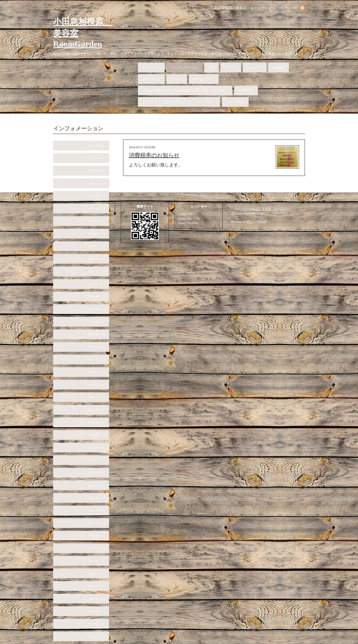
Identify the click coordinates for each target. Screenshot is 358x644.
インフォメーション (184, 67)
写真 (211, 67)
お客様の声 (246, 90)
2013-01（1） (97, 561)
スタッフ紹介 (235, 102)
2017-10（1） (97, 284)
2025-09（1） (97, 145)
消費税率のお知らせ (154, 155)
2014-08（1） (97, 422)
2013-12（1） (97, 485)
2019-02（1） (97, 246)
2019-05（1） (97, 233)
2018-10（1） (97, 259)
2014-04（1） (97, 447)
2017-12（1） (97, 271)
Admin (262, 221)
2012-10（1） (97, 586)
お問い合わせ (151, 79)
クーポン (177, 79)
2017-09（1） (97, 296)
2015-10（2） (97, 347)
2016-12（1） (97, 309)
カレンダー (255, 67)
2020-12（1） (97, 183)
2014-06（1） (97, 435)
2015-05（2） (97, 359)
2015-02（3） (97, 384)
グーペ (251, 221)
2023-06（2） (97, 171)
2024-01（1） (97, 158)
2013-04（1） (97, 536)
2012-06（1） (97, 624)
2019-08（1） (97, 221)
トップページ (151, 67)
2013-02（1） (97, 548)
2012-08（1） (97, 598)
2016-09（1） (97, 322)
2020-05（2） (97, 208)
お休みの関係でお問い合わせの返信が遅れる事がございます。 (185, 90)
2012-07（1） (97, 611)
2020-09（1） (97, 196)
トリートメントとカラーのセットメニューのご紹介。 (179, 102)
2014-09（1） (97, 410)
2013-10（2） (97, 498)
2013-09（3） (97, 510)
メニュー (231, 67)
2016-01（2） (97, 334)
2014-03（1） (97, 460)
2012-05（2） (97, 636)
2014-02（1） (97, 473)
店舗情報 (279, 67)
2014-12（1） (97, 397)
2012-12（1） (97, 573)
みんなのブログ (204, 79)
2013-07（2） (97, 523)
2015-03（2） (97, 372)
